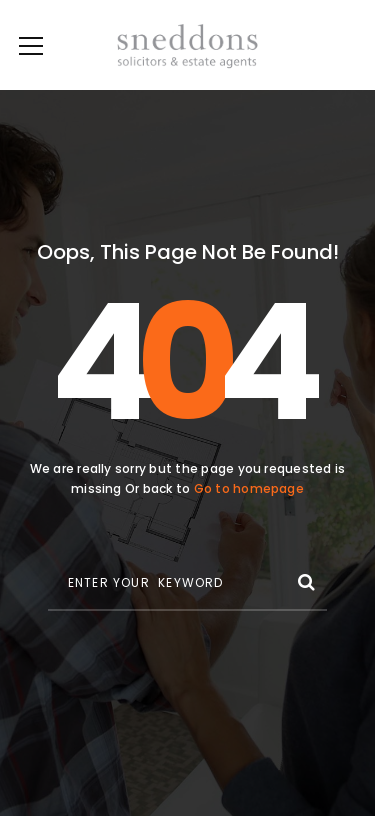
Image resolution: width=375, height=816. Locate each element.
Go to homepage (249, 488)
